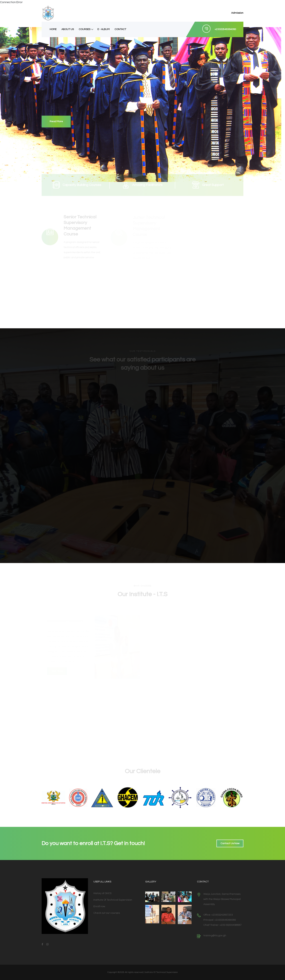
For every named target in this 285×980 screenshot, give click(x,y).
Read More (56, 121)
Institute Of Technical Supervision (113, 900)
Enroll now (99, 906)
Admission (237, 13)
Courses (85, 29)
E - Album (104, 29)
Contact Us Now (230, 843)
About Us (68, 29)
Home (53, 29)
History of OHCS (102, 893)
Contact (120, 29)
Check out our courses (107, 913)
